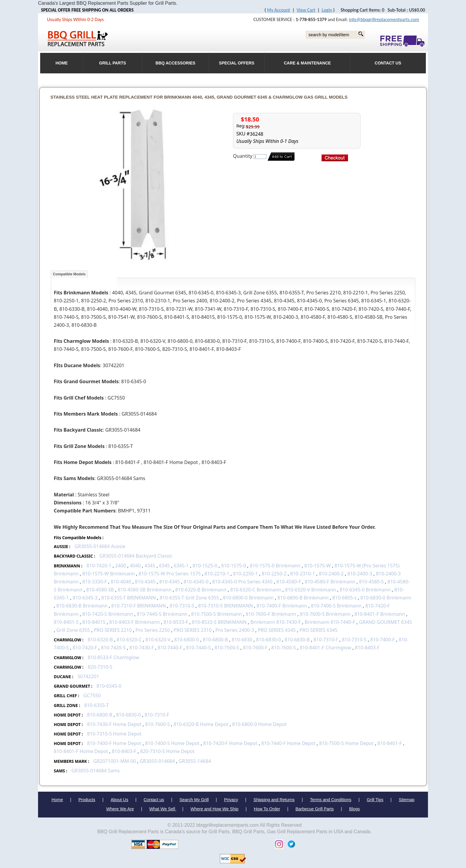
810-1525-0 (205, 566)
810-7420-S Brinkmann (108, 614)
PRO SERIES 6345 (319, 630)
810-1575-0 (234, 566)
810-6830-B (297, 640)
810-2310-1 (303, 574)
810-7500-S (227, 648)
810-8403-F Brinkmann (134, 622)
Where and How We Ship (214, 809)
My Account (279, 10)
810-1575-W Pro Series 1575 (170, 574)
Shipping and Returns (274, 800)
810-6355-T (97, 705)
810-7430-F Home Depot (114, 724)
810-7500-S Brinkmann (217, 614)
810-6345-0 (109, 686)
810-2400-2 (331, 574)
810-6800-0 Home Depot (259, 724)
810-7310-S (182, 606)
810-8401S (94, 622)
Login (327, 10)
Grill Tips (375, 800)
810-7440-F (170, 648)
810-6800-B (215, 640)
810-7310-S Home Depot (114, 734)
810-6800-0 (187, 640)
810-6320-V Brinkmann (310, 590)
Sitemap (407, 800)
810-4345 (146, 582)
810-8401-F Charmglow (325, 648)
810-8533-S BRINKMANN (219, 622)
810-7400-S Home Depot (173, 743)
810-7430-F (142, 648)
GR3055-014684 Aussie (100, 546)
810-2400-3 (360, 574)
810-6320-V (158, 640)
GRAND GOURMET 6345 (386, 622)
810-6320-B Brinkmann (201, 590)
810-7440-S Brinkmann (162, 614)
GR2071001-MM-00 (115, 761)
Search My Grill (194, 800)
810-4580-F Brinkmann (330, 582)
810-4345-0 (196, 582)
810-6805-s (344, 598)
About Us (119, 800)
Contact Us (388, 63)
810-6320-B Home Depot (202, 724)
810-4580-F (289, 582)
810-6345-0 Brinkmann (365, 590)
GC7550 (92, 695)
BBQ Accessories (175, 63)
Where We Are (120, 809)
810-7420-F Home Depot (230, 743)
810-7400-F (383, 640)
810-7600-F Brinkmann (271, 614)
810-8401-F (390, 743)
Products (87, 800)
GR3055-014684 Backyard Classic (136, 556)
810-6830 (242, 640)
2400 (121, 566)
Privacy (231, 800)
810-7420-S (113, 648)
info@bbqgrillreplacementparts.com (384, 19)
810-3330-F (95, 582)
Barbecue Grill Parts (315, 809)
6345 (164, 566)
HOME (62, 63)
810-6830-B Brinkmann (82, 606)
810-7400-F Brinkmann (282, 606)
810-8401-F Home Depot (81, 751)
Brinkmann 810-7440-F (330, 622)
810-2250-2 (274, 574)
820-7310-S (100, 667)
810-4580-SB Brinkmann (145, 590)
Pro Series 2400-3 (235, 630)
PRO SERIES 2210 (113, 630)
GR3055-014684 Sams (96, 771)
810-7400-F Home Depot (114, 743)
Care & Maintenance (307, 63)
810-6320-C (129, 640)
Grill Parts (113, 63)
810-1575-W (318, 566)
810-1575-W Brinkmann (109, 574)
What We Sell (163, 809)
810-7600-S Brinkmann (325, 614)
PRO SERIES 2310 (193, 630)
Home (57, 800)
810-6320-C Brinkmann (256, 590)
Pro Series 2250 (153, 630)
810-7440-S (198, 648)
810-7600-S (284, 648)
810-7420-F (85, 648)
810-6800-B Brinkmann (303, 598)
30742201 (88, 676)
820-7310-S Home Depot (167, 751)
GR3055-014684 (157, 761)
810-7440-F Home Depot (288, 743)
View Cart (306, 10)
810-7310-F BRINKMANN (138, 606)
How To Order (267, 809)
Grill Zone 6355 (73, 630)
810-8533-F (176, 622)
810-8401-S (66, 622)
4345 (150, 566)
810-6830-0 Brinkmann (386, 598)
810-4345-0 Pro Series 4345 (243, 582)
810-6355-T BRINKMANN (129, 598)
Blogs (355, 809)
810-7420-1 (99, 566)
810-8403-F (367, 648)
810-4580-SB (100, 590)
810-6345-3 (85, 598)
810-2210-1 (217, 574)
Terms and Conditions (331, 800)
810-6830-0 (268, 640)
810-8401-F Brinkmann (380, 614)
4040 (135, 566)
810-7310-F (326, 640)
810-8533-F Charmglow (113, 657)
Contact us (154, 800)
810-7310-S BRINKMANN (225, 606)
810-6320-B (100, 640)
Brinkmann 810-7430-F (275, 622)
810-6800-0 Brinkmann (248, 598)
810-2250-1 (245, 574)
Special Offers (237, 63)
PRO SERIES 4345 (277, 630)
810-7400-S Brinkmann (336, 606)
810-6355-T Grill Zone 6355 (189, 598)
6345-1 (181, 566)
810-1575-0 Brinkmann (275, 566)
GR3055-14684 (195, 761)
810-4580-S (371, 582)
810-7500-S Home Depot (346, 743)
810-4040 (121, 582)
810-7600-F (255, 648)
